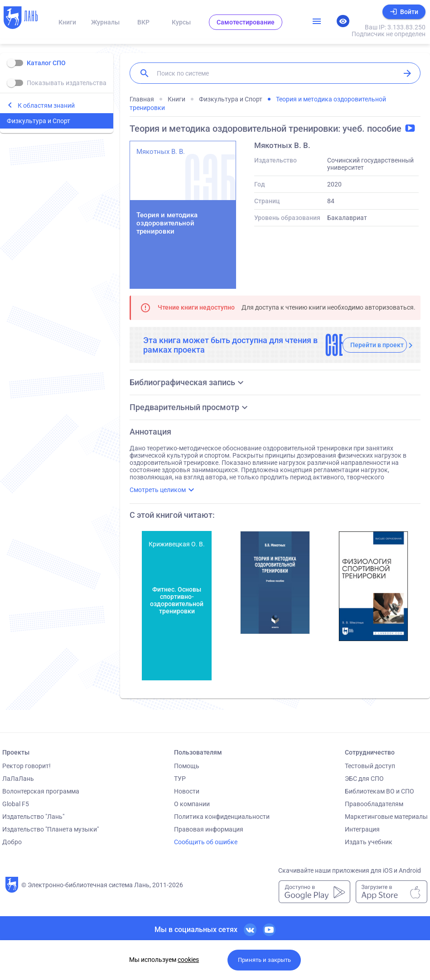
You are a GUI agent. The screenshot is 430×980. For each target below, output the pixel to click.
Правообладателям (374, 804)
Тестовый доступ (370, 766)
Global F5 (16, 804)
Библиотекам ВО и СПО (379, 791)
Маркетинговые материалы (386, 817)
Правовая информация (209, 829)
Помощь (187, 766)
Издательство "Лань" (33, 817)
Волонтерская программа (41, 791)
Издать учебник (369, 842)
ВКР (143, 22)
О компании (192, 804)
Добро (12, 842)
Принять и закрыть (264, 960)
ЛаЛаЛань (18, 779)
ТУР (180, 779)
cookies (188, 960)
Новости (187, 791)
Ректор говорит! (27, 766)
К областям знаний (46, 105)
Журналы (105, 22)
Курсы (181, 22)
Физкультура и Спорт (39, 121)
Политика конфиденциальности (222, 817)
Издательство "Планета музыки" (51, 829)
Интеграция (362, 829)
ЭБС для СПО (364, 779)
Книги (67, 22)
